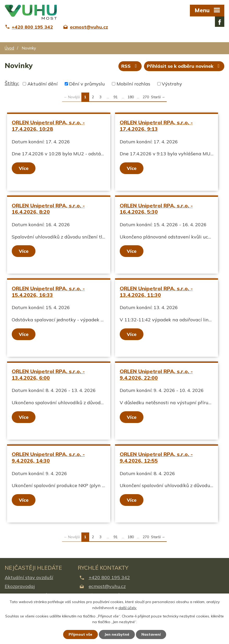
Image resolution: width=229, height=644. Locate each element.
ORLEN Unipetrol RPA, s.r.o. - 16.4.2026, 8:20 (48, 209)
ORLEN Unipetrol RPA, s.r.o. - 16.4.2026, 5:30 (156, 209)
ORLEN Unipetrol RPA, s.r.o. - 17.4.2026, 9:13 (156, 126)
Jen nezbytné (117, 634)
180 (131, 97)
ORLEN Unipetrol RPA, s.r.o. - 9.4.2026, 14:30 (48, 457)
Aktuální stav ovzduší (29, 577)
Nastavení (151, 634)
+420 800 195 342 (109, 577)
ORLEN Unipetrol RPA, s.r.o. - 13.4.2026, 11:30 (156, 292)
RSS (130, 66)
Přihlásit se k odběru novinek (184, 66)
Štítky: (12, 83)
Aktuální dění (43, 84)
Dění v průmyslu (87, 84)
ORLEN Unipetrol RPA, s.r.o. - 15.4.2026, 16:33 (48, 292)
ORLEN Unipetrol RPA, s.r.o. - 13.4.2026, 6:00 (48, 375)
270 (146, 97)
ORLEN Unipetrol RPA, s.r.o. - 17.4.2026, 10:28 (48, 126)
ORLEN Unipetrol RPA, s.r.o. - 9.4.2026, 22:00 (156, 375)
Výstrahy (172, 84)
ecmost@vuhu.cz (107, 586)
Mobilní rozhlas (133, 84)
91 (116, 97)
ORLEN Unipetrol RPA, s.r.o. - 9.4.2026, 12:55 (156, 457)
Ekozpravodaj (20, 586)
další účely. (128, 608)
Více (24, 168)
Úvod (9, 48)
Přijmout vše (80, 634)
